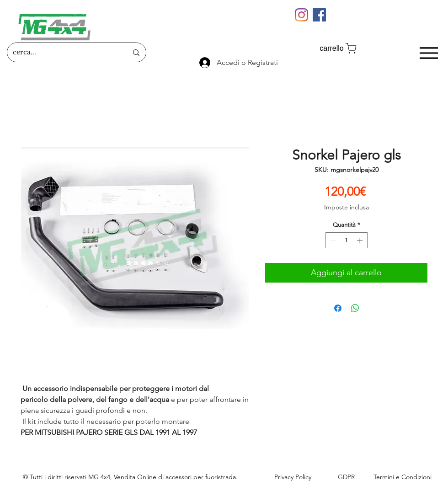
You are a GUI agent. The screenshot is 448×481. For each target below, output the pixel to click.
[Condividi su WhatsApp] (355, 308)
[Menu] (429, 53)
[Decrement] (332, 240)
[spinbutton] (346, 240)
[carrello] (339, 48)
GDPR (346, 477)
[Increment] (361, 240)
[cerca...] (63, 52)
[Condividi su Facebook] (338, 308)
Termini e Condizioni (403, 477)
